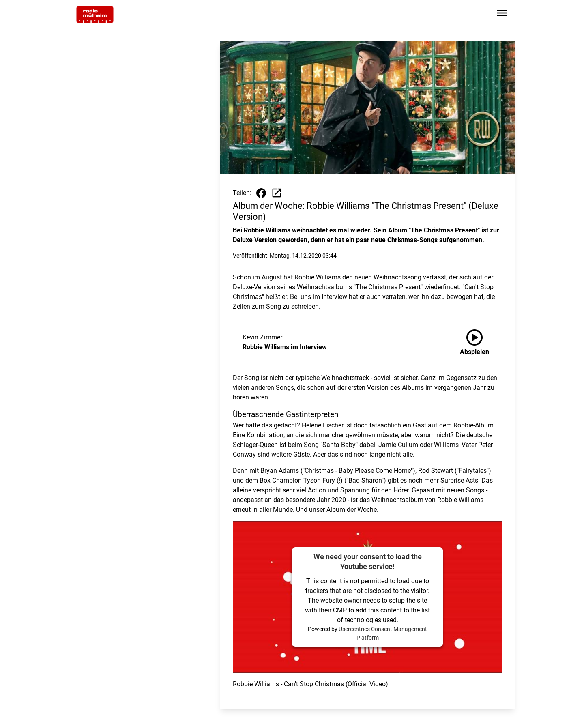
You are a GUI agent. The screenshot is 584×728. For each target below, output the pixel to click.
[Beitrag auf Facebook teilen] (261, 193)
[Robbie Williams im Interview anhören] (481, 342)
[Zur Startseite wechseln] (95, 15)
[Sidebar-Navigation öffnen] (502, 14)
